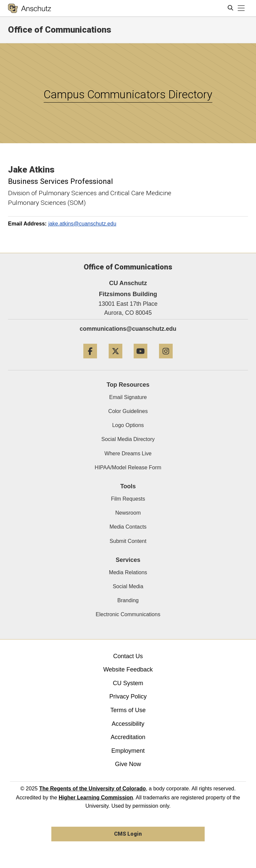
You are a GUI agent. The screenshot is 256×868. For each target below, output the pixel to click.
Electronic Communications (128, 614)
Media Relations (128, 572)
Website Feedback (128, 669)
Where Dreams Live (128, 453)
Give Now (128, 764)
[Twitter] (115, 361)
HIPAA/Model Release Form (128, 467)
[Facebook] (90, 361)
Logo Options (128, 425)
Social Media (128, 586)
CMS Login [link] (128, 834)
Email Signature (128, 397)
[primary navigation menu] (241, 8)
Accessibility (128, 724)
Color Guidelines (128, 411)
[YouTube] (140, 361)
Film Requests (128, 499)
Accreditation (128, 737)
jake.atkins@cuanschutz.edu (82, 224)
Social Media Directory (128, 439)
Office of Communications (60, 30)
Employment (128, 751)
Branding (128, 600)
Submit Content (128, 541)
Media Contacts (128, 527)
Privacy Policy (128, 696)
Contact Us (128, 656)
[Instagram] (166, 361)
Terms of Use (128, 710)
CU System (128, 683)
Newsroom (128, 513)
